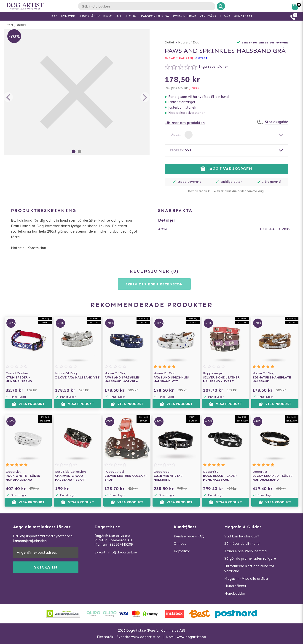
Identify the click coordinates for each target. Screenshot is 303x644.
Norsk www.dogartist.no (186, 637)
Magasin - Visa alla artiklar (247, 579)
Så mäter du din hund (242, 544)
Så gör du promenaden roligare (250, 558)
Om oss (180, 544)
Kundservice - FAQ (189, 536)
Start (9, 25)
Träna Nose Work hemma (245, 551)
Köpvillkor (182, 551)
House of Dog (189, 42)
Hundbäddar (235, 593)
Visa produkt (28, 404)
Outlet (21, 25)
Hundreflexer (235, 586)
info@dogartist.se (122, 552)
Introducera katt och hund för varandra (249, 569)
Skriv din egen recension (154, 284)
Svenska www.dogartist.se (139, 637)
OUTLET (201, 58)
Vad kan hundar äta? (242, 536)
